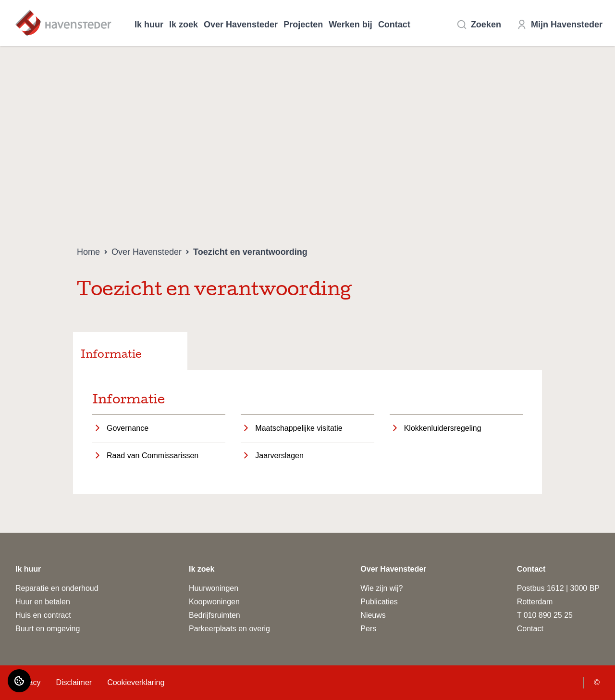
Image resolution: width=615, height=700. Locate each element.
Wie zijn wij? (381, 588)
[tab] (130, 351)
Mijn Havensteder (560, 25)
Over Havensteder (241, 25)
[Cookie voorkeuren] (19, 681)
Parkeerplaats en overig (229, 629)
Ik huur (149, 25)
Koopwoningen (214, 602)
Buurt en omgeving (48, 629)
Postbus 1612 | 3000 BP (558, 588)
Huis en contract (43, 615)
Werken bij (351, 25)
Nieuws (373, 615)
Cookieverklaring (136, 682)
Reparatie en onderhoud (57, 588)
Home (88, 252)
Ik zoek (184, 25)
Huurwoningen (214, 588)
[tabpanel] (307, 432)
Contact (394, 25)
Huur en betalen (43, 602)
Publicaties (379, 602)
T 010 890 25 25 (545, 615)
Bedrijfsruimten (215, 615)
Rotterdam (535, 602)
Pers (368, 629)
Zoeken (479, 25)
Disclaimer (74, 682)
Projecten (303, 25)
